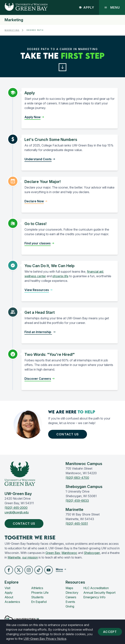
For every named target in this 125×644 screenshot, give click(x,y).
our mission (30, 557)
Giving (70, 606)
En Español (39, 602)
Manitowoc (69, 553)
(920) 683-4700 (77, 478)
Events (70, 602)
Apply (87, 7)
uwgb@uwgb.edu (17, 512)
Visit (7, 588)
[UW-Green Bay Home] (24, 7)
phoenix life (60, 276)
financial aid (95, 272)
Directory (72, 593)
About (9, 597)
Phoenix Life (40, 593)
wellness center (35, 276)
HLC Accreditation (96, 588)
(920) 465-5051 (77, 524)
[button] (63, 67)
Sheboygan (92, 553)
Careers (71, 597)
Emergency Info (94, 597)
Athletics (37, 588)
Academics (12, 602)
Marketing (14, 20)
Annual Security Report (99, 593)
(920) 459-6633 (77, 501)
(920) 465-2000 (16, 508)
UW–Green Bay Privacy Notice (45, 639)
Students (37, 597)
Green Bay (53, 553)
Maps (69, 588)
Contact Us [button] (68, 434)
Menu (112, 7)
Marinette (14, 557)
